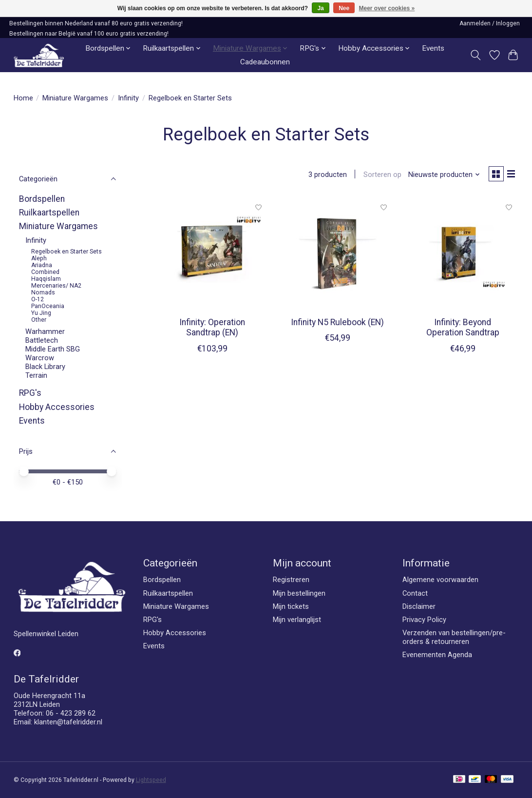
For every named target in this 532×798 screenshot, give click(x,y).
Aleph (39, 258)
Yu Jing (41, 313)
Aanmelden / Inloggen (490, 23)
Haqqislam (46, 279)
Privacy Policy (424, 620)
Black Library (45, 367)
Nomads (43, 292)
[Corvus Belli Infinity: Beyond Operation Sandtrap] (463, 255)
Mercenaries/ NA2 (56, 286)
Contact (415, 593)
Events (433, 48)
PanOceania (48, 306)
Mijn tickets (291, 606)
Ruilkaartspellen (49, 213)
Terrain (36, 375)
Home (23, 98)
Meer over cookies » (387, 8)
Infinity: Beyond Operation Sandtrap (463, 329)
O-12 (38, 299)
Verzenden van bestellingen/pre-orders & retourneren (454, 637)
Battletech (42, 340)
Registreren (291, 580)
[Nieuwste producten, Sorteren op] (441, 175)
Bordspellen (42, 199)
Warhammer (45, 331)
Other (39, 320)
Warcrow (40, 358)
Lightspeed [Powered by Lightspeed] (151, 780)
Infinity (128, 98)
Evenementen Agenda (437, 655)
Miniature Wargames (75, 98)
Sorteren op (379, 175)
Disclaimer (419, 606)
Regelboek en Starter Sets (66, 252)
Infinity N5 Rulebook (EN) (337, 324)
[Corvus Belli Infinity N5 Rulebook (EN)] (337, 255)
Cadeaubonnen (265, 62)
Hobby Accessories (57, 407)
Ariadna (42, 265)
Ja (320, 8)
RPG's (30, 393)
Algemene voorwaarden (440, 580)
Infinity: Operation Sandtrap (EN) (212, 329)
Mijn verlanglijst (297, 620)
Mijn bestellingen (299, 593)
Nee (344, 8)
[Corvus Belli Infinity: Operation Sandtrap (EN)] (212, 255)
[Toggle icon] (475, 55)
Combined (45, 272)
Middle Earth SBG (53, 349)
